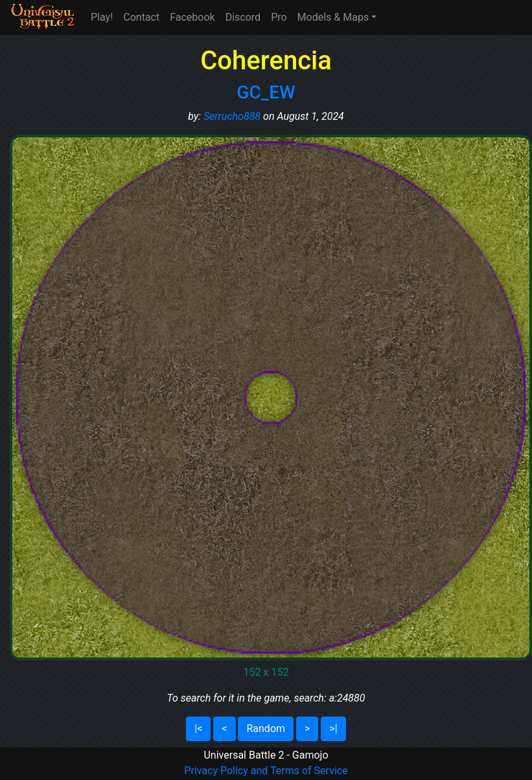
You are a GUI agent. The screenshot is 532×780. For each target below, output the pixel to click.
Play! (102, 17)
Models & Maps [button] (333, 17)
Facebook (192, 17)
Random (266, 728)
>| (333, 728)
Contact (141, 17)
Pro (279, 17)
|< (198, 728)
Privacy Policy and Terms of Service (266, 771)
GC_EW (266, 92)
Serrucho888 (232, 116)
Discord (243, 17)
